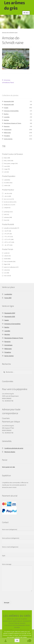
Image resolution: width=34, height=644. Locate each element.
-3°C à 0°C (8, 234)
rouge (7, 169)
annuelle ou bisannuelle (12, 228)
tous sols (7, 276)
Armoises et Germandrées (11, 111)
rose (7, 166)
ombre (7, 185)
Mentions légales (10, 452)
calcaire (7, 256)
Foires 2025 (8, 298)
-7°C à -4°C (8, 237)
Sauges (6, 108)
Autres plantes (8, 139)
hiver (7, 220)
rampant (7, 208)
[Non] (32, 637)
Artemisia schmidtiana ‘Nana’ (8, 81)
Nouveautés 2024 (9, 101)
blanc (7, 158)
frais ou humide (10, 261)
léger (7, 264)
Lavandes (7, 117)
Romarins (7, 126)
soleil (7, 180)
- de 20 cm (8, 193)
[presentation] (16, 597)
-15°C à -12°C (9, 242)
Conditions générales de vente (14, 448)
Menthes (6, 120)
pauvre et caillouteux (11, 267)
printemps (8, 212)
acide (7, 253)
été (7, 214)
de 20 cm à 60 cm (10, 202)
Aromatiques (8, 130)
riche (7, 270)
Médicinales (7, 133)
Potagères (7, 136)
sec (7, 273)
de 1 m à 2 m (9, 199)
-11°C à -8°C (9, 239)
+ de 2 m (8, 196)
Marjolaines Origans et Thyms (13, 123)
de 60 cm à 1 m (10, 205)
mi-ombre (8, 183)
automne (8, 217)
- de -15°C (8, 245)
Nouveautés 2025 (9, 105)
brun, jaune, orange (11, 163)
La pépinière (8, 294)
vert (6, 172)
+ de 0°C (8, 231)
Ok (17, 640)
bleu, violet (9, 161)
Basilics (6, 114)
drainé (7, 259)
